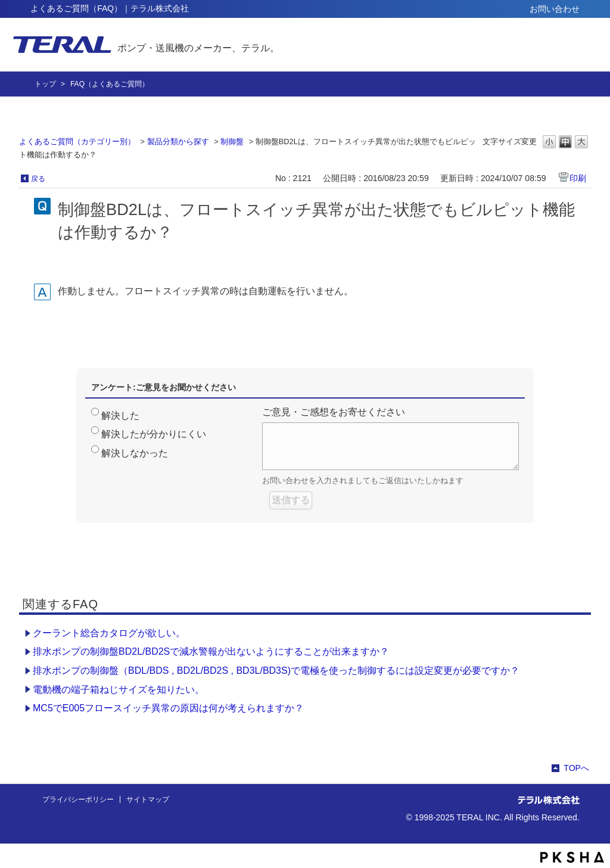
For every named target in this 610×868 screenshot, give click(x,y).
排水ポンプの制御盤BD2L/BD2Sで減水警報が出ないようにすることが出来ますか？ (211, 651)
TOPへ (576, 768)
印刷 (578, 178)
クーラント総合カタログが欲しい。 (109, 633)
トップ (45, 84)
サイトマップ (148, 799)
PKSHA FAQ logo (572, 857)
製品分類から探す (178, 141)
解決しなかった (135, 453)
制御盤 (232, 141)
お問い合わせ (555, 9)
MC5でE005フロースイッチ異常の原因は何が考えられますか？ (168, 708)
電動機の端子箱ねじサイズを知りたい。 (119, 690)
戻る (38, 179)
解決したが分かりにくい (154, 434)
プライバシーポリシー (78, 799)
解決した (120, 416)
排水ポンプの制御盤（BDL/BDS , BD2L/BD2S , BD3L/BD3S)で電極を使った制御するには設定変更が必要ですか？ (276, 671)
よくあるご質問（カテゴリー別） (77, 141)
